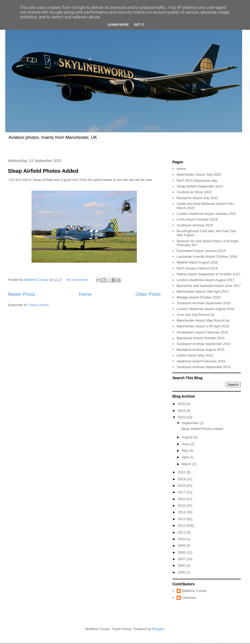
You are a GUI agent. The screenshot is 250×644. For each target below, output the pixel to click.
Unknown (189, 598)
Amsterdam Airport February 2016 (202, 332)
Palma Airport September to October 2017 (208, 274)
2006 (182, 566)
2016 (182, 499)
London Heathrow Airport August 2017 (206, 280)
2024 (182, 411)
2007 (182, 559)
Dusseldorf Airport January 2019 (201, 251)
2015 (182, 506)
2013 (182, 519)
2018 (182, 486)
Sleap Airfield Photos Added (43, 171)
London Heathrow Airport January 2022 (206, 214)
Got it (139, 25)
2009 (182, 546)
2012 (182, 526)
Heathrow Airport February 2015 (201, 361)
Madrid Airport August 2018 (197, 262)
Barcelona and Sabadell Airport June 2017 (209, 286)
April (186, 457)
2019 (182, 479)
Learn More (118, 25)
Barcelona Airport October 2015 (201, 338)
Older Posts (148, 294)
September (191, 423)
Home (85, 294)
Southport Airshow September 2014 (204, 367)
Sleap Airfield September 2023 (200, 186)
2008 (182, 552)
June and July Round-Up (195, 315)
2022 (182, 472)
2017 (182, 492)
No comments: (78, 280)
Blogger (158, 629)
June (186, 444)
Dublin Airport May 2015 (195, 355)
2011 (182, 532)
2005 (182, 572)
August (188, 437)
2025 (182, 404)
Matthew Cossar (194, 591)
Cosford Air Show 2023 (194, 192)
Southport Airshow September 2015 (204, 344)
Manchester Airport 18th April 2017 (203, 291)
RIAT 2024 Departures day (197, 181)
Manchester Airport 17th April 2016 (203, 326)
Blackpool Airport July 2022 (197, 198)
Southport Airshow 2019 (195, 225)
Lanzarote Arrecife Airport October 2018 (207, 257)
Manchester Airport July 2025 (199, 174)
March (187, 464)
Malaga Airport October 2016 (198, 297)
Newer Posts (21, 294)
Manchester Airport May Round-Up (203, 320)
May (186, 451)
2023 (182, 417)
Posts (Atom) (39, 305)
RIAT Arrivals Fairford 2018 (197, 268)
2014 (182, 512)
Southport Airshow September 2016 (204, 303)
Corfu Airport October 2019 (197, 219)
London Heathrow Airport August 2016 (206, 309)
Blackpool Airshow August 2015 (200, 350)
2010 (182, 539)
